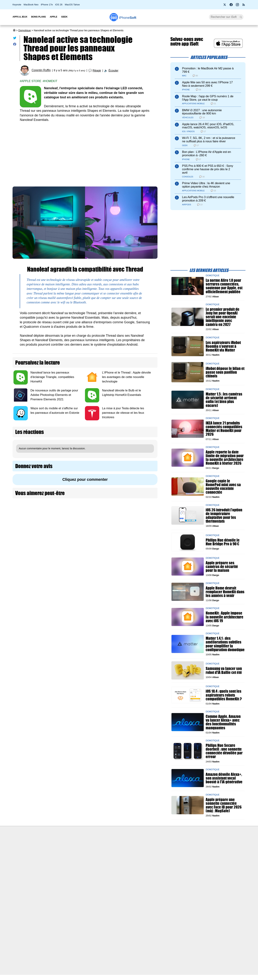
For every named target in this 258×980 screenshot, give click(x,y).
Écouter (114, 71)
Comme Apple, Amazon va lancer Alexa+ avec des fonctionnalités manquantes (223, 722)
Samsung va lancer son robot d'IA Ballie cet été (224, 670)
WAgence (165, 851)
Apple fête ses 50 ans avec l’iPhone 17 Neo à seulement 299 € (207, 84)
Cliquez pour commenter (85, 479)
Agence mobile (168, 845)
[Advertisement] (85, 153)
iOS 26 (59, 5)
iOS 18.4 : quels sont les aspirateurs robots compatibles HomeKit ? (224, 695)
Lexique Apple (111, 865)
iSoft (49, 851)
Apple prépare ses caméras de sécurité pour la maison (222, 567)
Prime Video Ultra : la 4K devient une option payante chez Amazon (206, 185)
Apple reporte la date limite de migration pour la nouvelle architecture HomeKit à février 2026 (225, 458)
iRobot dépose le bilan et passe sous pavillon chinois (225, 372)
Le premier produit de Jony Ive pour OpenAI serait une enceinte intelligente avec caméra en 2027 (223, 317)
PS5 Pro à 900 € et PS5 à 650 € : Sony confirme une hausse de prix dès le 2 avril (208, 169)
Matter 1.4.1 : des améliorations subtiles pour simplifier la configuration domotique (225, 644)
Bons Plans (39, 17)
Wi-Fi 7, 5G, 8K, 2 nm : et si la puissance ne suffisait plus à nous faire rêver (209, 140)
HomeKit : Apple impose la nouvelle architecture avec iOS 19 (224, 617)
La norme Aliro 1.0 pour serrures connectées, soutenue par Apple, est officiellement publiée (224, 286)
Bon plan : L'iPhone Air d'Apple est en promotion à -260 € (206, 154)
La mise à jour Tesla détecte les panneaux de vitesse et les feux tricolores (123, 413)
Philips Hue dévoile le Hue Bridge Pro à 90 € (223, 542)
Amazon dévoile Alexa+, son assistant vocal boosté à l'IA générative (224, 778)
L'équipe (51, 858)
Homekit (51, 81)
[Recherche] (226, 17)
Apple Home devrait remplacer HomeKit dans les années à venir (225, 592)
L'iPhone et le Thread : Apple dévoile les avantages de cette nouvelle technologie (126, 377)
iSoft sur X (165, 858)
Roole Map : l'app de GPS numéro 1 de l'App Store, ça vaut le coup (208, 98)
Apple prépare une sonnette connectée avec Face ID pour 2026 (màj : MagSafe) (224, 805)
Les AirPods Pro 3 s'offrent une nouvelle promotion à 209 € (208, 199)
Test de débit (110, 858)
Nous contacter (111, 845)
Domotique (25, 30)
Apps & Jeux (20, 17)
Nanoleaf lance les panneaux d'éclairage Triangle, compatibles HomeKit (52, 377)
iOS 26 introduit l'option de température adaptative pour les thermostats (224, 516)
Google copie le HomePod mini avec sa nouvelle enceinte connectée (223, 487)
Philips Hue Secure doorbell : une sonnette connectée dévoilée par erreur (224, 751)
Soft (128, 18)
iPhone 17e (47, 5)
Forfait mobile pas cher (116, 851)
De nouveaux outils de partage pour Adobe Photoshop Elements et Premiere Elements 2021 (54, 395)
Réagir (97, 71)
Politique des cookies (58, 871)
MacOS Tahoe (72, 5)
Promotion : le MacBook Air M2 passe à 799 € (208, 70)
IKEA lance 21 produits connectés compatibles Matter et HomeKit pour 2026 (224, 429)
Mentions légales (56, 878)
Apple (54, 17)
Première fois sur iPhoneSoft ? (64, 845)
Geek (64, 17)
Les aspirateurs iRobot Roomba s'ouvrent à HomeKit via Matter (223, 346)
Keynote (17, 5)
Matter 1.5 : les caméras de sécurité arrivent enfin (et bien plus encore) (224, 400)
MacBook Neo (31, 5)
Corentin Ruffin (41, 70)
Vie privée (52, 865)
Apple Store (31, 81)
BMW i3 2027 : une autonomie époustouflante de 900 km (202, 112)
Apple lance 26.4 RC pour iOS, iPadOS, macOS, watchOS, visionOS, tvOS (208, 126)
